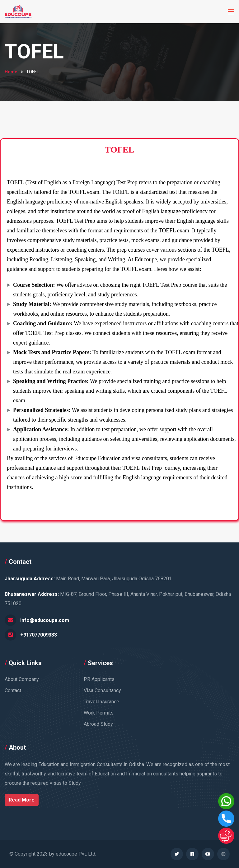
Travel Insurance (101, 702)
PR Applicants (99, 679)
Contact (13, 690)
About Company (22, 679)
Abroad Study (98, 724)
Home (11, 72)
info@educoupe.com (45, 620)
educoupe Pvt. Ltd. (76, 854)
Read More (22, 800)
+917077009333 (39, 635)
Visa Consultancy (102, 690)
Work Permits (99, 713)
